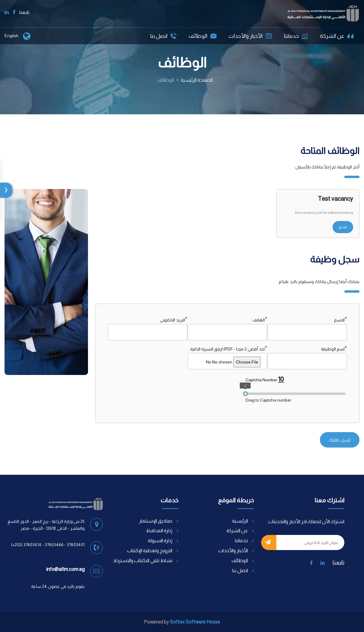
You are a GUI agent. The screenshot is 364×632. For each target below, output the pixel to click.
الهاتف (260, 319)
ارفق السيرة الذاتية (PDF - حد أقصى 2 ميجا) (229, 348)
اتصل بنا (163, 36)
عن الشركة (337, 36)
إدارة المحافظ (159, 531)
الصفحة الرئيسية (197, 80)
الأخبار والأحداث (250, 36)
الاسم (341, 319)
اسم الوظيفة (334, 348)
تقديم (343, 227)
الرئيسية (240, 521)
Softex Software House (195, 622)
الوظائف (203, 36)
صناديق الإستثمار (156, 521)
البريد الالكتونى (174, 319)
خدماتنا (296, 36)
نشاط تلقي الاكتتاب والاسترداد (143, 560)
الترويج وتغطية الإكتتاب (150, 551)
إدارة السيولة (160, 541)
